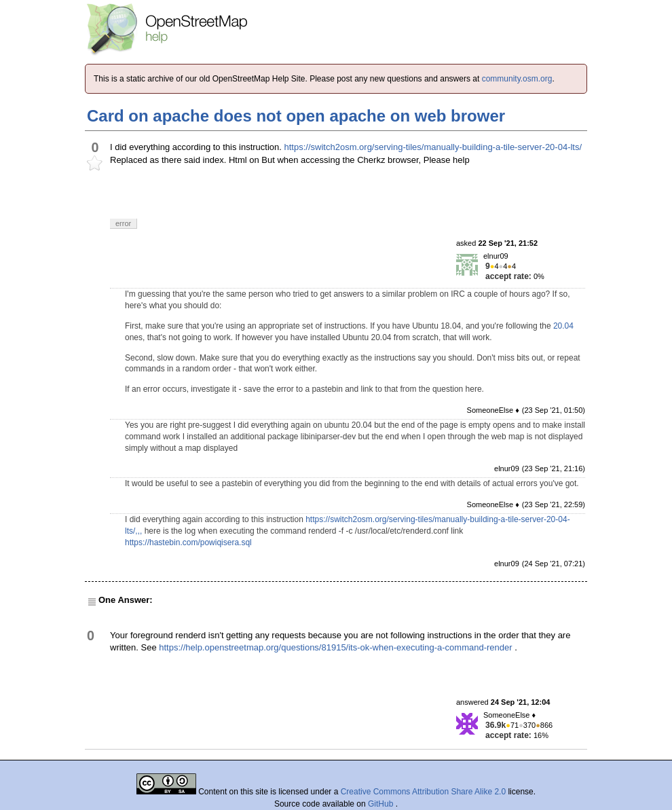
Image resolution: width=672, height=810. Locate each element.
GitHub (382, 804)
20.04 (563, 326)
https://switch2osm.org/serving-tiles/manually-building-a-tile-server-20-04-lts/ (433, 147)
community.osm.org (517, 79)
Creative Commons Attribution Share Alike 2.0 (423, 792)
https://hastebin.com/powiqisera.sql (188, 542)
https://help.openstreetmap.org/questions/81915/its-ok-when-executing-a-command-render (335, 647)
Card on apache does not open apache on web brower (296, 116)
